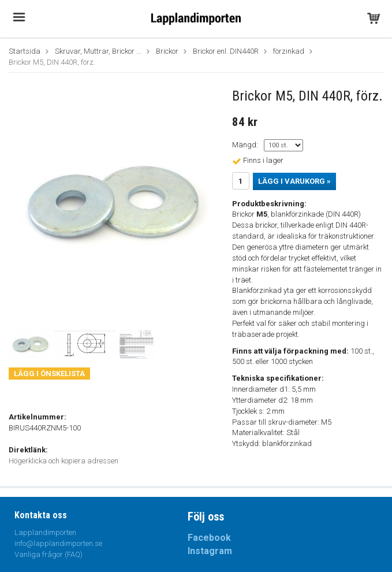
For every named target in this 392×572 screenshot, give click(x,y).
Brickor (167, 51)
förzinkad (289, 51)
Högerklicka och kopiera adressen (64, 461)
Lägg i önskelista (49, 374)
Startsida (25, 51)
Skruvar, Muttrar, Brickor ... (98, 51)
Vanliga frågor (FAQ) (48, 554)
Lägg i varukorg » (294, 181)
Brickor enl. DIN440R (226, 51)
